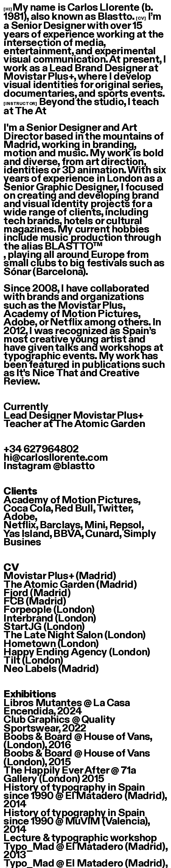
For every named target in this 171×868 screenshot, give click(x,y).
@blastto (74, 466)
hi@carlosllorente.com (55, 458)
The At (30, 111)
